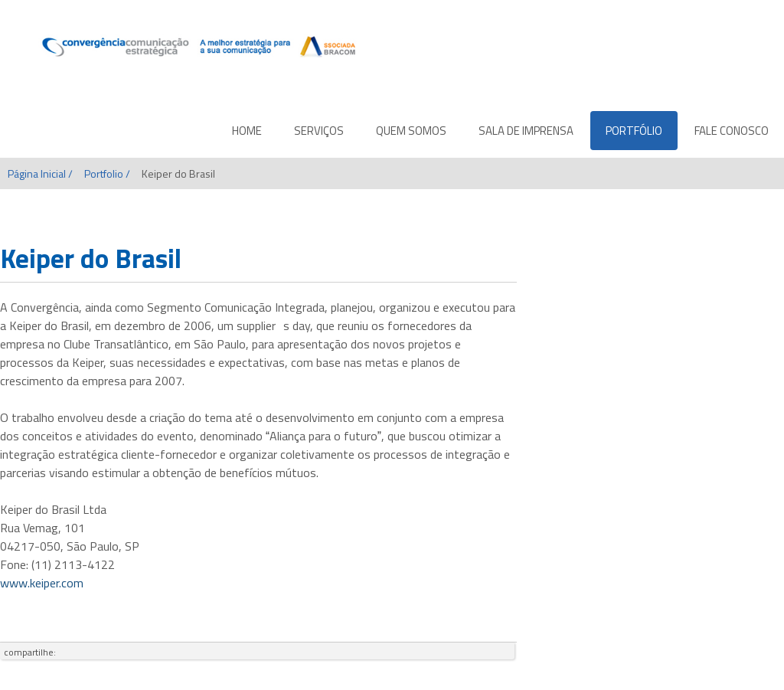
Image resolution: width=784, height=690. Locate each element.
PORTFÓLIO (634, 131)
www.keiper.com (42, 583)
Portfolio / (107, 173)
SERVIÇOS (319, 131)
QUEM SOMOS (411, 131)
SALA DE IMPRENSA (526, 131)
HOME (247, 131)
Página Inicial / (40, 173)
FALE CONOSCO (732, 131)
